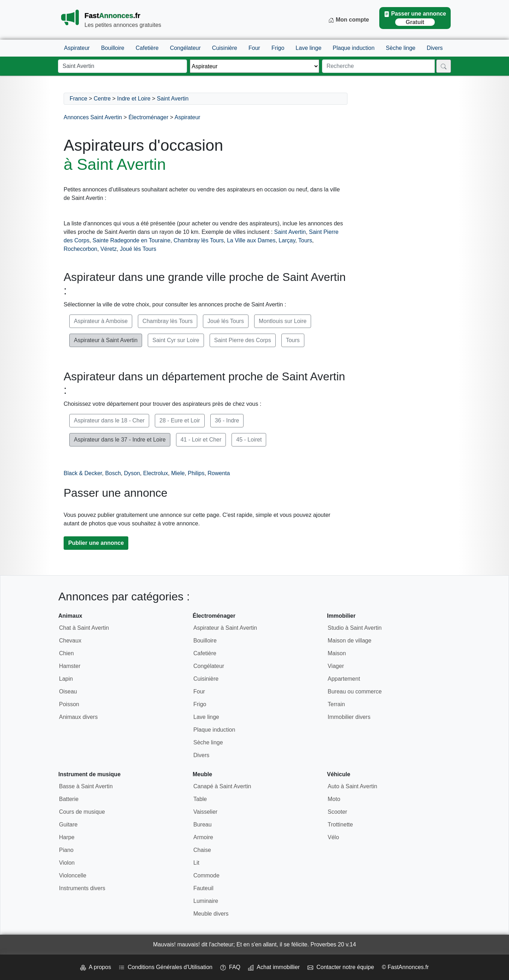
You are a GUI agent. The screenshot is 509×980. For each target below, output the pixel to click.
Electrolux (156, 473)
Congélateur (185, 48)
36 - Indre (227, 420)
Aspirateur (77, 48)
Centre (102, 99)
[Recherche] (378, 66)
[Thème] (254, 66)
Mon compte (349, 20)
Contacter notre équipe (341, 967)
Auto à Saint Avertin (352, 786)
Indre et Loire (134, 99)
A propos (96, 967)
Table (200, 799)
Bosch (113, 473)
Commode (206, 875)
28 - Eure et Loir (180, 420)
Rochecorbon (80, 249)
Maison (337, 653)
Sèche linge (401, 48)
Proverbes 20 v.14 (333, 944)
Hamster (70, 666)
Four (254, 48)
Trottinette (340, 825)
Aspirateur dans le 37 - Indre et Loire (120, 440)
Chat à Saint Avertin (84, 628)
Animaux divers (78, 717)
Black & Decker (83, 473)
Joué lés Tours (138, 249)
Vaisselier (205, 812)
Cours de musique (82, 812)
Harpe (67, 837)
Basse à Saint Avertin (86, 786)
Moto (334, 799)
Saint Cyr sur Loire (176, 340)
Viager (336, 666)
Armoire (203, 837)
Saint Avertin (173, 99)
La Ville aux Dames (251, 240)
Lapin (66, 679)
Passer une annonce (415, 18)
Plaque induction (353, 48)
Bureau (203, 825)
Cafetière (147, 48)
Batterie (69, 799)
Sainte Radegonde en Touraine (131, 240)
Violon (67, 863)
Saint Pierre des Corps (243, 340)
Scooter (337, 812)
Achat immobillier (274, 967)
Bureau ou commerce (355, 691)
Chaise (202, 850)
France (78, 99)
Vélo (333, 837)
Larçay (287, 240)
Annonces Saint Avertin (93, 117)
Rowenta (219, 473)
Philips (196, 473)
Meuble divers (211, 914)
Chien (66, 653)
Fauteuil (203, 888)
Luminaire (206, 901)
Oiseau (68, 691)
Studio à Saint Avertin (355, 628)
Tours (305, 240)
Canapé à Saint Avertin (222, 786)
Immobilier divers (349, 717)
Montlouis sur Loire (283, 321)
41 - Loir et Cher (201, 440)
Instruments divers (82, 888)
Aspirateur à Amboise (101, 321)
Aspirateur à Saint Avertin (106, 340)
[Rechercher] (444, 66)
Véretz (109, 249)
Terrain (336, 704)
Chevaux (70, 641)
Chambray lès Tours (199, 240)
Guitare (68, 825)
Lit (196, 863)
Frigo (278, 48)
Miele (178, 473)
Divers (435, 48)
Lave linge (308, 48)
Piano (66, 850)
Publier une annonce (96, 543)
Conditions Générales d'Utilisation (166, 967)
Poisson (69, 704)
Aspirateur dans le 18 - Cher (109, 420)
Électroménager (148, 117)
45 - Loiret (249, 440)
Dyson (132, 473)
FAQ (230, 967)
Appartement (344, 679)
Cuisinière (225, 48)
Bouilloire (113, 48)
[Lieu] (122, 66)
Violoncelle (73, 875)
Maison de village (350, 641)
